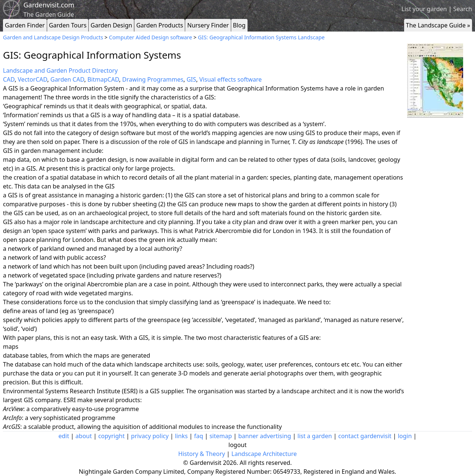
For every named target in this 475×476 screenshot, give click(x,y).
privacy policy (150, 436)
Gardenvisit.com (49, 5)
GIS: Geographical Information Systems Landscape (261, 37)
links (181, 436)
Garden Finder (25, 25)
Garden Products (160, 25)
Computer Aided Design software (151, 37)
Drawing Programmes (153, 79)
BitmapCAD (103, 79)
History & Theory (202, 454)
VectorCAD (32, 79)
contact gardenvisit (365, 436)
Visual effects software (230, 79)
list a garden (315, 436)
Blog (239, 25)
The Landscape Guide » (438, 25)
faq (199, 436)
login (405, 436)
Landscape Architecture (264, 454)
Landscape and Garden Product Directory (60, 70)
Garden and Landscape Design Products (53, 37)
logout (238, 445)
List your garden (424, 9)
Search (463, 9)
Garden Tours (68, 25)
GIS (191, 79)
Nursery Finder (208, 25)
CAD (9, 79)
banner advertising (265, 436)
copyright (112, 436)
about (83, 436)
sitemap (220, 436)
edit (64, 436)
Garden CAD (67, 79)
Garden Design (111, 25)
